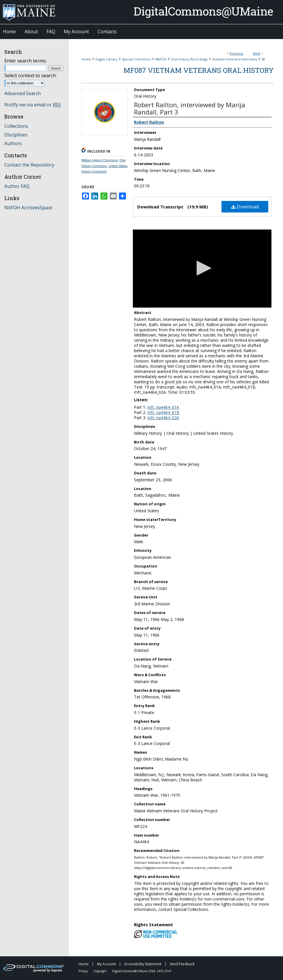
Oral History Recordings (189, 59)
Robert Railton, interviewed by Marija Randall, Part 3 (190, 108)
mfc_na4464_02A (163, 418)
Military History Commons (99, 160)
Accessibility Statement (143, 964)
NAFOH (161, 59)
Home (86, 59)
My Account (107, 964)
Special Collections (136, 59)
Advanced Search (23, 93)
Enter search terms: (25, 61)
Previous (236, 53)
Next (257, 53)
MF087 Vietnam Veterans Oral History (199, 70)
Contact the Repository (29, 165)
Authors (13, 143)
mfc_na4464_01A (163, 407)
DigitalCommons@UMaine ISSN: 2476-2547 (142, 971)
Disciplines (16, 135)
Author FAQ (17, 186)
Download (245, 207)
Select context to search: (30, 75)
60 (263, 59)
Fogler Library (106, 59)
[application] (202, 269)
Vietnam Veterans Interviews (235, 59)
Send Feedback (182, 964)
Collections (16, 126)
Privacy (84, 971)
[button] (202, 268)
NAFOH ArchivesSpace (28, 208)
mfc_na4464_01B (163, 412)
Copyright (100, 971)
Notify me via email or (33, 105)
